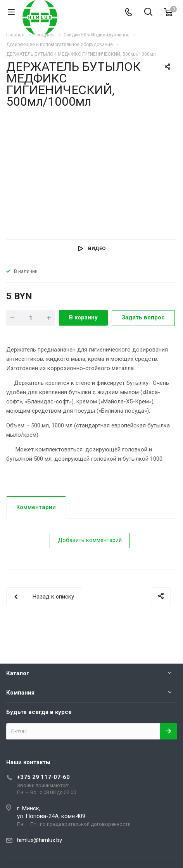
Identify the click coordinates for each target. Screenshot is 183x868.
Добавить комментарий (90, 540)
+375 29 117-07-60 (43, 777)
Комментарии (36, 507)
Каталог (18, 673)
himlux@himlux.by (40, 840)
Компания (20, 693)
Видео (97, 248)
